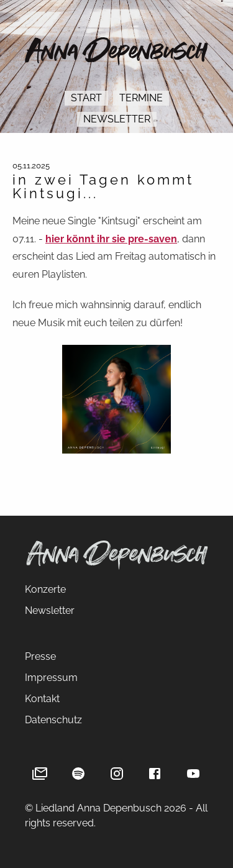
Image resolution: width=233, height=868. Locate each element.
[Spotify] (78, 774)
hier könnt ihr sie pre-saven (111, 239)
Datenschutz (53, 720)
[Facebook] (155, 774)
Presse (40, 656)
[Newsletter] (40, 774)
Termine (141, 98)
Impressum (51, 678)
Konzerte (45, 589)
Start (86, 98)
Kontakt (42, 699)
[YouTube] (193, 774)
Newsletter (117, 119)
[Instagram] (117, 774)
